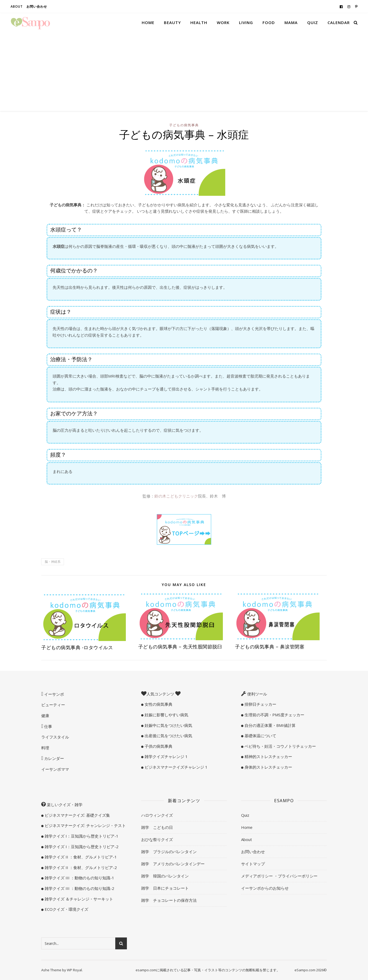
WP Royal (74, 970)
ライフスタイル (55, 737)
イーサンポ (54, 694)
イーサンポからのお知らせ (265, 888)
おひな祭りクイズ (157, 839)
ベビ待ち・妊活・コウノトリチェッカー (280, 746)
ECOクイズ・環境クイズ (66, 909)
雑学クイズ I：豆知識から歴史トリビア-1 (81, 836)
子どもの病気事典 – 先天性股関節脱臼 (180, 647)
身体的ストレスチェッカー (268, 767)
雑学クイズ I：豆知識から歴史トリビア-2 (81, 847)
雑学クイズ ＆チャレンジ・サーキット (78, 899)
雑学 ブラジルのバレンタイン (169, 852)
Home (148, 22)
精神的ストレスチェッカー (268, 756)
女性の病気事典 (158, 704)
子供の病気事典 (158, 746)
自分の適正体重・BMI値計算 (270, 725)
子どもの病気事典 (184, 125)
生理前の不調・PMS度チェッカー (274, 715)
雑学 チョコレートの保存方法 (169, 900)
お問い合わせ (37, 6)
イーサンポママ (55, 769)
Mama (291, 22)
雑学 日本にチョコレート (165, 888)
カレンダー (54, 758)
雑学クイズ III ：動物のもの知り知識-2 (79, 888)
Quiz (313, 22)
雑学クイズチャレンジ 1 (166, 756)
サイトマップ (253, 864)
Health (199, 22)
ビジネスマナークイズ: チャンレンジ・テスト (85, 825)
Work (223, 22)
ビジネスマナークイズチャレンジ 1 (176, 767)
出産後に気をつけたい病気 (168, 736)
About (17, 6)
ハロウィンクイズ (157, 815)
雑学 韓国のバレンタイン (165, 876)
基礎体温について (260, 736)
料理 (45, 748)
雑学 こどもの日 (157, 827)
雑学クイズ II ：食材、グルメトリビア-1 (80, 857)
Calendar (339, 22)
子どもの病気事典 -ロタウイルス (77, 647)
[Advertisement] (184, 71)
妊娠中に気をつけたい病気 (168, 725)
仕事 (48, 726)
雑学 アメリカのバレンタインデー (173, 864)
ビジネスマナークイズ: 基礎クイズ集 (77, 815)
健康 (45, 716)
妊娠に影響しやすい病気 (166, 715)
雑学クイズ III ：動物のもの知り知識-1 (79, 878)
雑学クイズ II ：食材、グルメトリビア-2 (80, 867)
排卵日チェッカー (260, 704)
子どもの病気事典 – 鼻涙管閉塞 (270, 647)
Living (246, 22)
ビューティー (53, 705)
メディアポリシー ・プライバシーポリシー (279, 876)
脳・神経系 (53, 562)
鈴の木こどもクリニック (176, 496)
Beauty (172, 22)
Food (269, 22)
